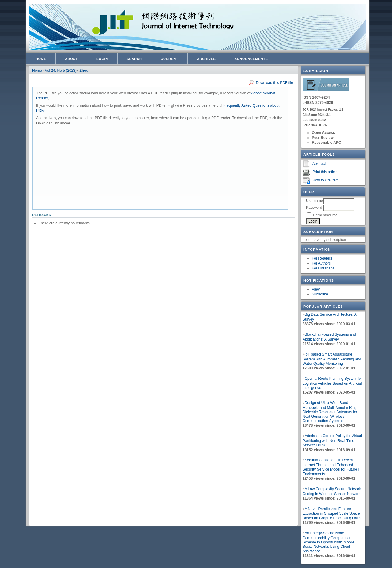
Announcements (251, 59)
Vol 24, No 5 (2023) (61, 71)
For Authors (321, 263)
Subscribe (320, 294)
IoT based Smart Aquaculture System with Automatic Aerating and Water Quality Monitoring (332, 359)
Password (314, 208)
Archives (206, 59)
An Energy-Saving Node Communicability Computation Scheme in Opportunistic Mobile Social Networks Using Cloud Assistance (328, 542)
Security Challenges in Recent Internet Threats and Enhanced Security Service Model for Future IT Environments (332, 467)
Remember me (325, 215)
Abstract (319, 164)
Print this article (325, 172)
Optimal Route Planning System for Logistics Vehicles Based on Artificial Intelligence (332, 383)
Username (314, 201)
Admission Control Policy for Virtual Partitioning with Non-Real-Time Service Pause (332, 440)
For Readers (322, 258)
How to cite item (325, 180)
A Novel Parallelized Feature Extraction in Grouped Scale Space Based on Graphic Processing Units (332, 513)
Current (169, 59)
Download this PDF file (275, 83)
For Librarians (323, 268)
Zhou (84, 71)
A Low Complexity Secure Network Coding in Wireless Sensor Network (332, 491)
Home (41, 59)
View (316, 289)
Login (102, 59)
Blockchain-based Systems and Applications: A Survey (329, 337)
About (71, 59)
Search (134, 59)
